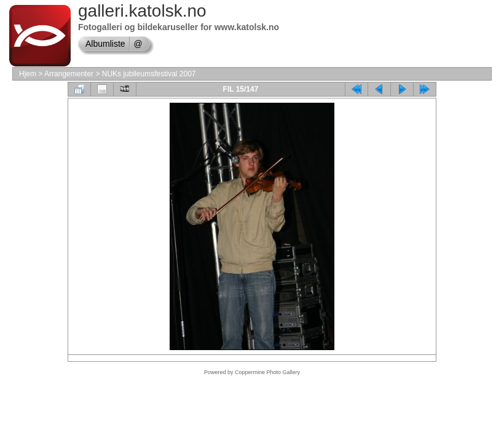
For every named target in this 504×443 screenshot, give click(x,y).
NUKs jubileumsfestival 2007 (149, 74)
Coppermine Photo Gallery (267, 372)
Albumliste (105, 44)
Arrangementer (69, 74)
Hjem (28, 74)
